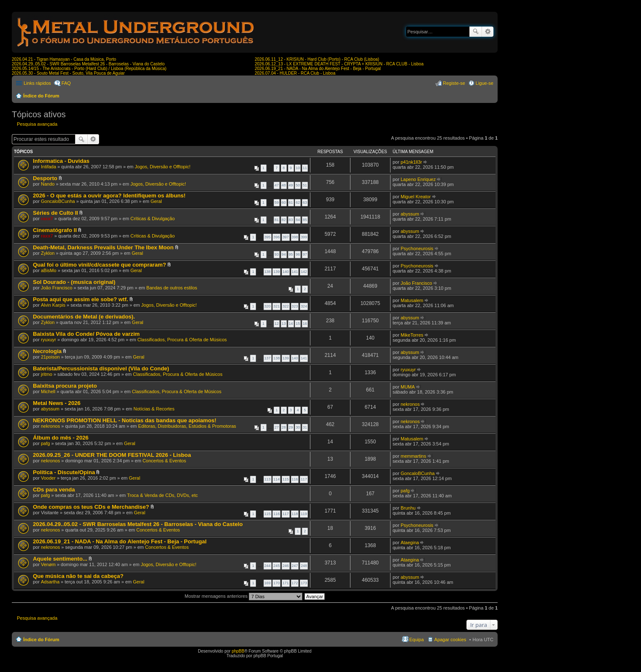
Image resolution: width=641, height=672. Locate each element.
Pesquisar (476, 32)
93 (277, 254)
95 (291, 254)
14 (291, 324)
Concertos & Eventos (164, 461)
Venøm (48, 564)
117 (304, 479)
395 (268, 237)
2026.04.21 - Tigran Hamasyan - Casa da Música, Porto (64, 59)
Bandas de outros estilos (172, 288)
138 (268, 272)
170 (276, 583)
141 (295, 272)
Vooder (48, 478)
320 (268, 306)
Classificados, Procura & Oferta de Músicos (182, 340)
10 (298, 168)
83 (291, 220)
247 (295, 566)
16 (305, 324)
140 (286, 272)
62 (298, 202)
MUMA (408, 387)
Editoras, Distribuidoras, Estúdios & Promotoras (187, 426)
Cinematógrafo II (55, 230)
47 (277, 185)
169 (268, 583)
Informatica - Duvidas (61, 161)
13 (284, 324)
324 (304, 306)
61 (291, 202)
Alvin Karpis (53, 305)
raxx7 (47, 219)
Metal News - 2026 (57, 403)
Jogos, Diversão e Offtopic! (163, 167)
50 (298, 185)
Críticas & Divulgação (152, 219)
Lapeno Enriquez (418, 179)
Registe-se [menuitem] (454, 83)
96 (298, 254)
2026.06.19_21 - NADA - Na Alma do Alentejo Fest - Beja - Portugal (318, 69)
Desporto (45, 178)
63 (305, 202)
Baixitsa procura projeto (65, 386)
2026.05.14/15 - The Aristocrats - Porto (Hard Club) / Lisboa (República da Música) (89, 69)
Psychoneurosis (417, 248)
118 (295, 514)
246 (286, 566)
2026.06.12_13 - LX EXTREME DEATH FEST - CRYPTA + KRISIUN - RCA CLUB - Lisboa (339, 64)
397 (286, 237)
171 (286, 583)
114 (276, 479)
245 (276, 566)
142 (304, 272)
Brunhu (408, 508)
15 (298, 324)
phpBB (238, 651)
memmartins (413, 456)
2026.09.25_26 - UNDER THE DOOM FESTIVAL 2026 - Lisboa (112, 455)
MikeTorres (412, 335)
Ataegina (410, 542)
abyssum (410, 214)
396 (276, 237)
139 (276, 272)
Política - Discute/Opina (64, 472)
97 (305, 254)
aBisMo (49, 270)
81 (277, 220)
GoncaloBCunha (58, 201)
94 (284, 254)
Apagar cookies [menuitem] (450, 640)
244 (268, 566)
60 (284, 202)
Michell (48, 391)
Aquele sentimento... (60, 559)
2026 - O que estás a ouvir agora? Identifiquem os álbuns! (109, 196)
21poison (50, 357)
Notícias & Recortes (154, 409)
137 (268, 358)
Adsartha (50, 582)
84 (298, 220)
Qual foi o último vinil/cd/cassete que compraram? (100, 265)
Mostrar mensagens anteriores (244, 596)
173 (304, 583)
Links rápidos (37, 83)
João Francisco (57, 288)
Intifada (48, 167)
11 (305, 168)
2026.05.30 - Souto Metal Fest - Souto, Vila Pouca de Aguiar (68, 73)
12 (277, 324)
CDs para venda (54, 490)
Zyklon (48, 253)
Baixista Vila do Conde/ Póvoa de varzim (86, 334)
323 (295, 306)
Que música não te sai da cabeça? (78, 576)
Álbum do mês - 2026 (61, 438)
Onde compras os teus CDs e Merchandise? (91, 507)
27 (277, 427)
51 (305, 185)
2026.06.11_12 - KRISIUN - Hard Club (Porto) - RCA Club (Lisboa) (317, 59)
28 (284, 427)
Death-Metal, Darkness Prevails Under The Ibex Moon (103, 247)
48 (284, 185)
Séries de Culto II (55, 213)
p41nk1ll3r (411, 162)
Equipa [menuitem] (417, 640)
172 (295, 583)
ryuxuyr (48, 340)
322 (286, 306)
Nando (48, 184)
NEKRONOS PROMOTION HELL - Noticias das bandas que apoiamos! (125, 420)
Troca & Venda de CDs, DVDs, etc (162, 495)
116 (295, 479)
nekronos (410, 404)
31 (305, 427)
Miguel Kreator (416, 197)
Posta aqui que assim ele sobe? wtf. (81, 299)
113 (268, 479)
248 (304, 566)
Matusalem (412, 300)
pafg (45, 443)
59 (277, 202)
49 (291, 185)
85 (305, 220)
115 (286, 479)
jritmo (47, 374)
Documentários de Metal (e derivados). (84, 317)
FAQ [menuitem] (66, 83)
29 (291, 427)
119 (304, 514)
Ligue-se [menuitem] (485, 83)
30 (298, 427)
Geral (156, 201)
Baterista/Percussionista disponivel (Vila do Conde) (101, 368)
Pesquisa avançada (488, 32)
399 (304, 237)
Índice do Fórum (41, 96)
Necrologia (47, 351)
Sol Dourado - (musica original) (74, 282)
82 (284, 220)
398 (295, 237)
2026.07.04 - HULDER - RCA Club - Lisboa (295, 73)
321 (276, 306)
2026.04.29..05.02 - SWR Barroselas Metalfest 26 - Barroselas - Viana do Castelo (88, 64)
